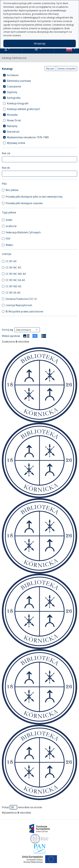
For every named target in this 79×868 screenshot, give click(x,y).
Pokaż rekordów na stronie (22, 807)
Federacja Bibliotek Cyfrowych (23, 232)
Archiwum (13, 75)
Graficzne (11, 226)
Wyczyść (50, 68)
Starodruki (13, 132)
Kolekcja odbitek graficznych (23, 109)
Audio (9, 220)
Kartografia (14, 98)
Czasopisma (14, 86)
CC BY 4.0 (11, 261)
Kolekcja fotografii (18, 103)
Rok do (6, 168)
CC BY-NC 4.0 (13, 268)
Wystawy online (16, 143)
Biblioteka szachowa (19, 81)
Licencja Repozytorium (19, 305)
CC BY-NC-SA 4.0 (15, 280)
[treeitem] (39, 75)
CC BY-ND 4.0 (13, 286)
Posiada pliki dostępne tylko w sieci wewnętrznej (34, 197)
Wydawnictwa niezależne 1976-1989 (28, 137)
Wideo (9, 245)
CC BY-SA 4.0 (13, 293)
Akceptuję (40, 43)
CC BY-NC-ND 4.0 (16, 274)
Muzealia (12, 115)
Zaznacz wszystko (66, 68)
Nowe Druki (14, 120)
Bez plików (12, 190)
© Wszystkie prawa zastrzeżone (24, 311)
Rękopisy (12, 126)
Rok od (6, 153)
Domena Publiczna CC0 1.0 (21, 299)
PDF (8, 239)
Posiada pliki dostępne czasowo (24, 203)
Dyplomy (12, 92)
